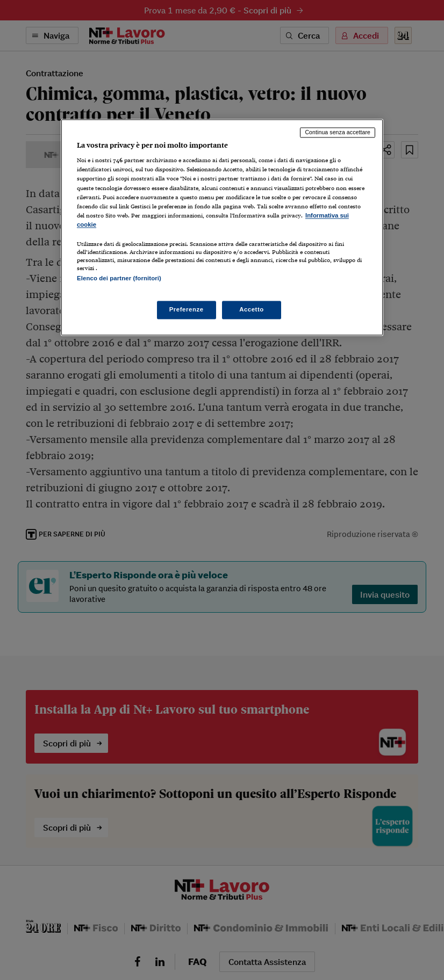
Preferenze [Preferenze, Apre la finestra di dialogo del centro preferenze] (187, 310)
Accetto (252, 310)
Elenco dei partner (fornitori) (119, 278)
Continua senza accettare (338, 132)
